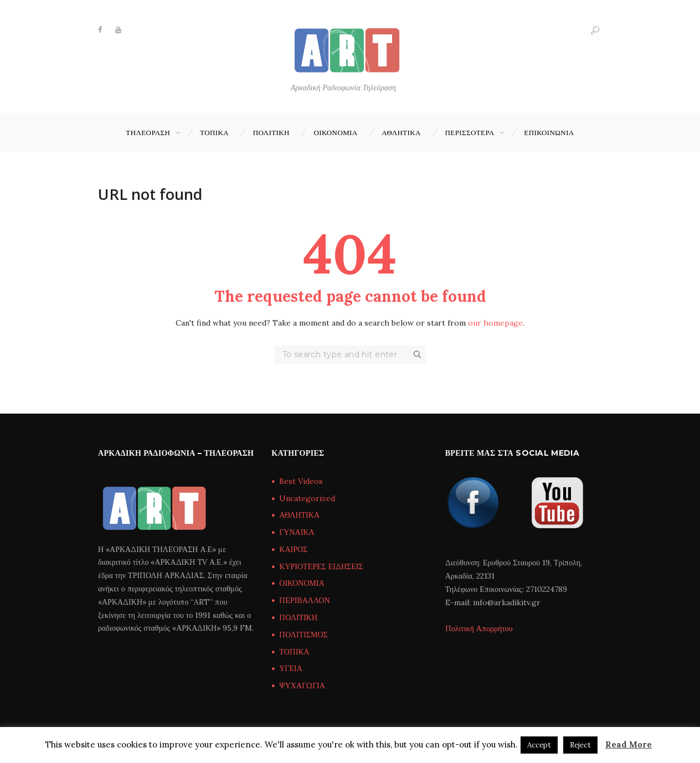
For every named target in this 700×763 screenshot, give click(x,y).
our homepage (495, 323)
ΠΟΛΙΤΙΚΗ (271, 132)
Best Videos (301, 481)
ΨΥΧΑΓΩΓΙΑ (302, 685)
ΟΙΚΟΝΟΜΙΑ (335, 132)
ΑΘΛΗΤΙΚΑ (401, 132)
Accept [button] (539, 745)
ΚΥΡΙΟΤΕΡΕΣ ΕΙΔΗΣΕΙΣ (321, 566)
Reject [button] (580, 745)
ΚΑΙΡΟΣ (293, 549)
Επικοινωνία (549, 132)
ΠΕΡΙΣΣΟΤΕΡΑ (470, 132)
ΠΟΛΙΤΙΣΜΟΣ (303, 635)
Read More (629, 744)
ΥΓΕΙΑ (290, 668)
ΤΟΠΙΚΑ (214, 132)
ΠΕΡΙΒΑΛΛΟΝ (304, 600)
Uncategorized (307, 498)
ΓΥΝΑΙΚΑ (297, 532)
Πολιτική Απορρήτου (479, 628)
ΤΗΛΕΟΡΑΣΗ (148, 132)
